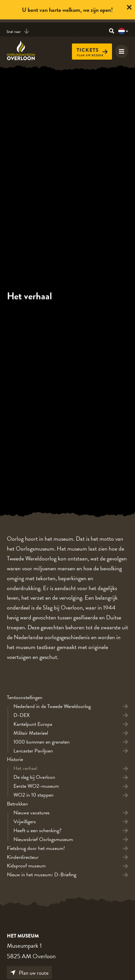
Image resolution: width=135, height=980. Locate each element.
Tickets (92, 50)
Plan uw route (29, 973)
